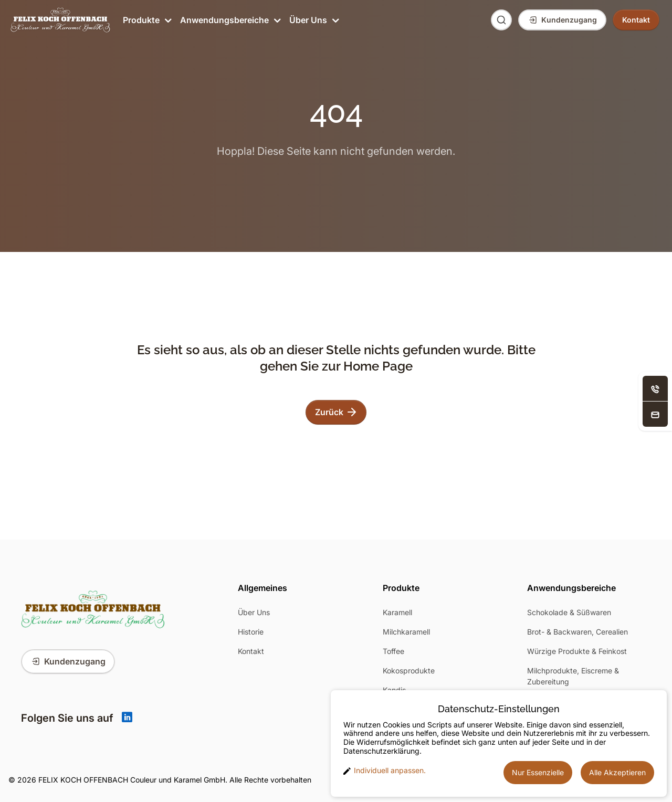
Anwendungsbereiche (229, 20)
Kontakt (251, 651)
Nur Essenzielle (538, 772)
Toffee (393, 651)
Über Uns (313, 20)
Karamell (397, 612)
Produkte (146, 20)
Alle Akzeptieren (617, 772)
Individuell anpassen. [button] (385, 771)
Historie (251, 632)
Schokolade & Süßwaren (569, 612)
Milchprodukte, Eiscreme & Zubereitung (573, 676)
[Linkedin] (127, 718)
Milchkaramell (406, 632)
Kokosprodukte (409, 671)
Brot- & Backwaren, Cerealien (577, 632)
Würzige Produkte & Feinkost (577, 651)
